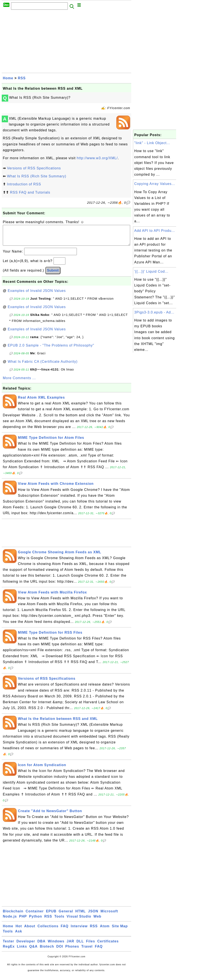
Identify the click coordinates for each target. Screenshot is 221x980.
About (30, 930)
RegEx (9, 951)
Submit (53, 275)
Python (36, 921)
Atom (105, 930)
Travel (87, 951)
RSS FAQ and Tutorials (30, 192)
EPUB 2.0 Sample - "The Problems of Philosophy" (51, 350)
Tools (59, 921)
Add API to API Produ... (155, 231)
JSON (93, 916)
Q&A (34, 951)
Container (35, 916)
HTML (81, 916)
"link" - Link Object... (152, 143)
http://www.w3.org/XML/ (97, 158)
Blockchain (13, 916)
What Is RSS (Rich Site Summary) (37, 176)
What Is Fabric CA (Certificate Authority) (43, 366)
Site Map (120, 930)
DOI (60, 951)
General (66, 916)
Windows (56, 946)
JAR (70, 946)
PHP (23, 921)
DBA (41, 946)
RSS (22, 78)
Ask (19, 936)
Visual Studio (79, 921)
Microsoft (109, 916)
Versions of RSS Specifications (34, 168)
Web (97, 921)
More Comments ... (19, 382)
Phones (72, 951)
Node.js (10, 921)
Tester (9, 946)
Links (22, 951)
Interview (79, 930)
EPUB (51, 916)
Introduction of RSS (24, 184)
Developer (26, 946)
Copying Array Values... (155, 184)
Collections (48, 930)
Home (8, 78)
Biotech (47, 951)
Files (91, 946)
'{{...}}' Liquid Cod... (151, 271)
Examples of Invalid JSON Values (37, 295)
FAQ (65, 930)
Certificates (108, 946)
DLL (80, 946)
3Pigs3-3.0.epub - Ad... (154, 312)
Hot (19, 930)
